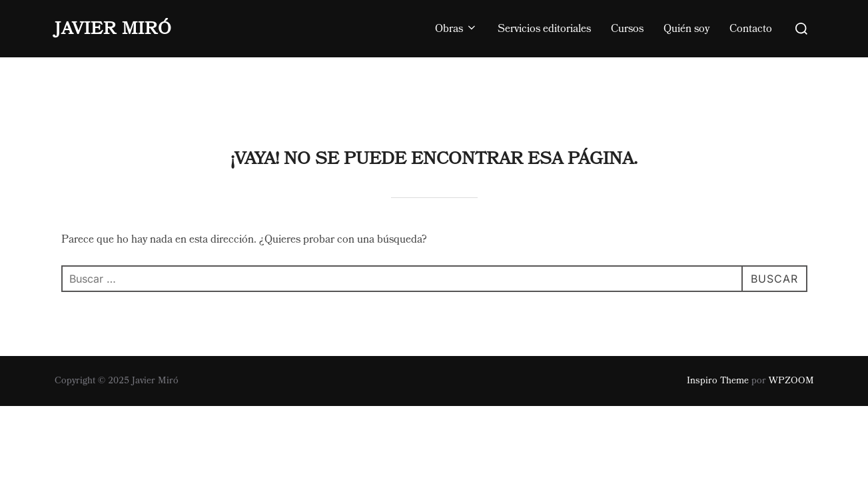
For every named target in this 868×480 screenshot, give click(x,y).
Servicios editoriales (544, 29)
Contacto (751, 29)
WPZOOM (791, 323)
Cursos (627, 29)
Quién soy (686, 29)
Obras (456, 29)
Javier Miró (113, 29)
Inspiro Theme (718, 323)
